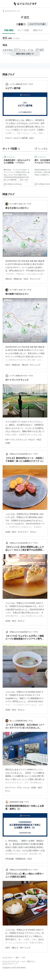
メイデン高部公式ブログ (18, 84)
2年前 (31, 84)
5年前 (36, 543)
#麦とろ (15, 948)
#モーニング (25, 948)
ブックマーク (9, 157)
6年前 (36, 870)
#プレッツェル (23, 788)
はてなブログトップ (10, 964)
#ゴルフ (9, 138)
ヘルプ (23, 962)
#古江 (32, 138)
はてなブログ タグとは (11, 962)
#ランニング (35, 279)
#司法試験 (10, 859)
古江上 (17, 50)
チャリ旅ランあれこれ (18, 204)
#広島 (8, 532)
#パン (8, 791)
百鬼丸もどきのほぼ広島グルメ (21, 454)
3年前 (29, 204)
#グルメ (33, 532)
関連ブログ (38, 30)
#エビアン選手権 (21, 138)
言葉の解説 (9, 30)
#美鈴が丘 (18, 279)
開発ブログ (31, 962)
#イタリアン (23, 532)
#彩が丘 (9, 279)
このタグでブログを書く (37, 24)
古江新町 (40, 50)
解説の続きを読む (25, 54)
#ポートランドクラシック (16, 440)
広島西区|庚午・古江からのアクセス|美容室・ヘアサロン (17, 162)
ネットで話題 (23, 30)
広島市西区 (8, 50)
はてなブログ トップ (11, 11)
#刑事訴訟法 (21, 859)
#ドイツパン (11, 788)
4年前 (31, 376)
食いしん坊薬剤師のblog (18, 721)
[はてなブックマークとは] (19, 149)
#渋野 (8, 443)
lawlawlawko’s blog (16, 802)
